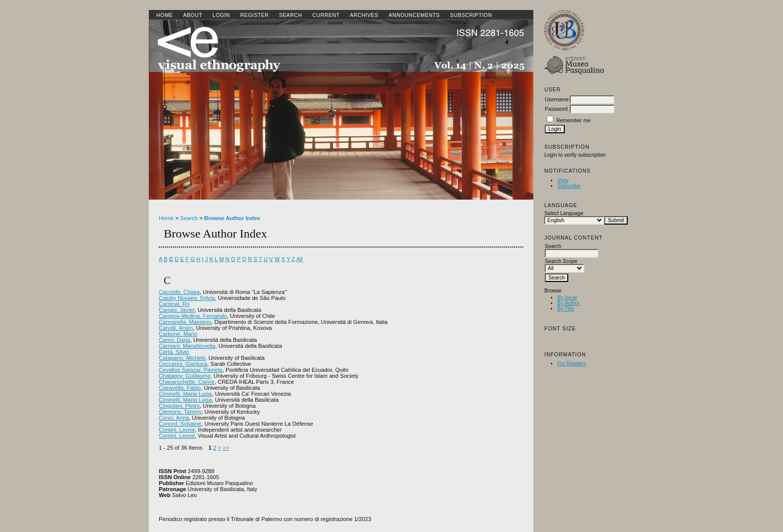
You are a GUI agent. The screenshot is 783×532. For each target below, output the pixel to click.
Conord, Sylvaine (180, 424)
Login (221, 15)
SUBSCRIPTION (471, 15)
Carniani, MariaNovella (187, 346)
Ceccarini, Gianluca (183, 364)
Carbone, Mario (178, 334)
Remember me (574, 121)
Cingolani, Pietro (179, 406)
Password (556, 109)
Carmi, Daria (175, 340)
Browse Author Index (232, 218)
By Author (569, 303)
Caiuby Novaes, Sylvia (187, 298)
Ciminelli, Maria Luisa (185, 394)
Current (326, 15)
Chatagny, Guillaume (185, 376)
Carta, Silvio (174, 352)
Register (254, 15)
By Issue (567, 298)
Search (291, 15)
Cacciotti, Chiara (179, 292)
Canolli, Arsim (176, 328)
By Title (566, 309)
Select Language (564, 213)
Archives (364, 15)
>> (226, 448)
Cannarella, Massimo (185, 322)
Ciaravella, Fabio (180, 388)
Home (165, 15)
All (299, 259)
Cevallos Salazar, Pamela (191, 370)
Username (557, 100)
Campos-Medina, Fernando (193, 316)
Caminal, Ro (174, 304)
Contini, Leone (177, 430)
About (193, 15)
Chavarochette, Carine (187, 382)
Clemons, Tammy (180, 412)
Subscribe (569, 186)
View (563, 180)
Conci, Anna (174, 418)
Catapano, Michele (182, 358)
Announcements (414, 15)
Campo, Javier (177, 310)
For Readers (572, 364)
